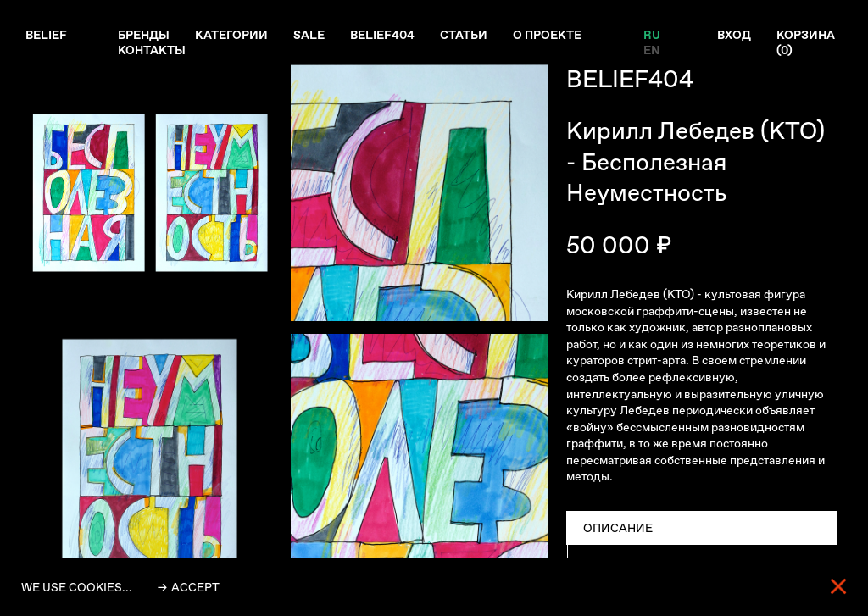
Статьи (464, 35)
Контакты (152, 50)
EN (651, 50)
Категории (231, 35)
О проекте (547, 35)
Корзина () (806, 42)
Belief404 (382, 35)
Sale (309, 35)
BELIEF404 (630, 79)
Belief (46, 35)
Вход (734, 35)
